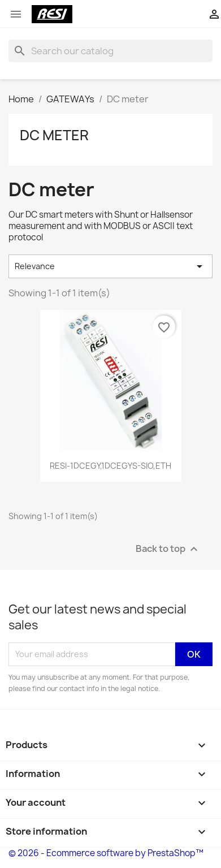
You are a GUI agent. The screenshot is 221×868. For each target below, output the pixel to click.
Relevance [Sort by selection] (110, 266)
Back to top (168, 549)
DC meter (54, 135)
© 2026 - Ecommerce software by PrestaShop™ (106, 853)
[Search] (110, 51)
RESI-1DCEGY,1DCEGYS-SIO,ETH (110, 466)
